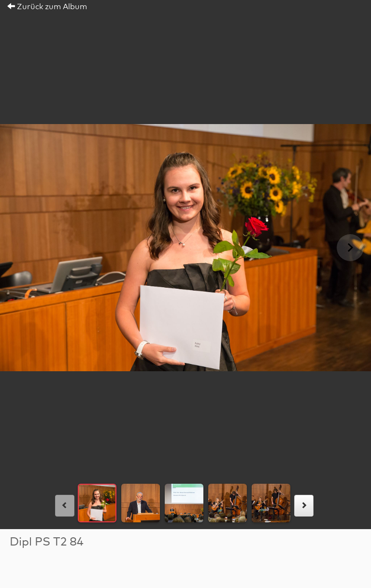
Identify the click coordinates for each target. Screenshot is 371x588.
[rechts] (304, 506)
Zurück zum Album (47, 7)
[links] (65, 506)
